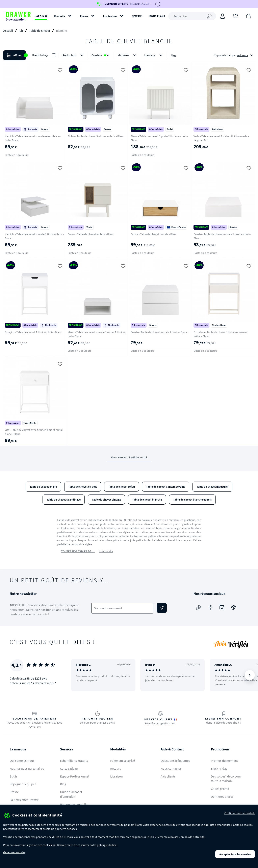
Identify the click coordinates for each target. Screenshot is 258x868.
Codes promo (220, 789)
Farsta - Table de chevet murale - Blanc (154, 234)
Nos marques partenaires (27, 768)
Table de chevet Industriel (212, 487)
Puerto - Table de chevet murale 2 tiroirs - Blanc (159, 332)
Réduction (74, 55)
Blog (63, 784)
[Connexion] (223, 16)
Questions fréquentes (175, 761)
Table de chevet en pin (43, 487)
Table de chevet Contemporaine (166, 487)
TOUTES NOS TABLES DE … (78, 551)
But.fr (14, 776)
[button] (129, 55)
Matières (128, 55)
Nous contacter (171, 768)
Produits (60, 16)
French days (40, 55)
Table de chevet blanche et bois (192, 500)
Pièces (84, 16)
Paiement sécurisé (123, 761)
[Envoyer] (162, 608)
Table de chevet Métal (122, 487)
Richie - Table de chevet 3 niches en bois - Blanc (96, 136)
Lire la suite (106, 551)
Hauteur (154, 55)
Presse (14, 792)
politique (102, 845)
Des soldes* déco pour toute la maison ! (226, 779)
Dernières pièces (222, 796)
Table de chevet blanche (147, 500)
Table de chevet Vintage (106, 500)
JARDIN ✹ (41, 16)
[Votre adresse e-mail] (122, 608)
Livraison (117, 776)
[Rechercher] (192, 16)
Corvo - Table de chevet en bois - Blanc (91, 234)
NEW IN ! (137, 16)
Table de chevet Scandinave (64, 500)
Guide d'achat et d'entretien (71, 794)
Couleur (101, 55)
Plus (173, 55)
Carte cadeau (69, 768)
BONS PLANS (157, 16)
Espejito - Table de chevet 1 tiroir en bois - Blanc (33, 332)
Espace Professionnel (75, 776)
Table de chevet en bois (83, 487)
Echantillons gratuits (74, 761)
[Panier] (248, 16)
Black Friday (219, 768)
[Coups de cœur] (235, 16)
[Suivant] (250, 675)
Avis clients (168, 776)
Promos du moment (224, 761)
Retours (116, 768)
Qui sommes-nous (22, 761)
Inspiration (110, 16)
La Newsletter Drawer (24, 800)
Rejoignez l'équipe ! (23, 784)
